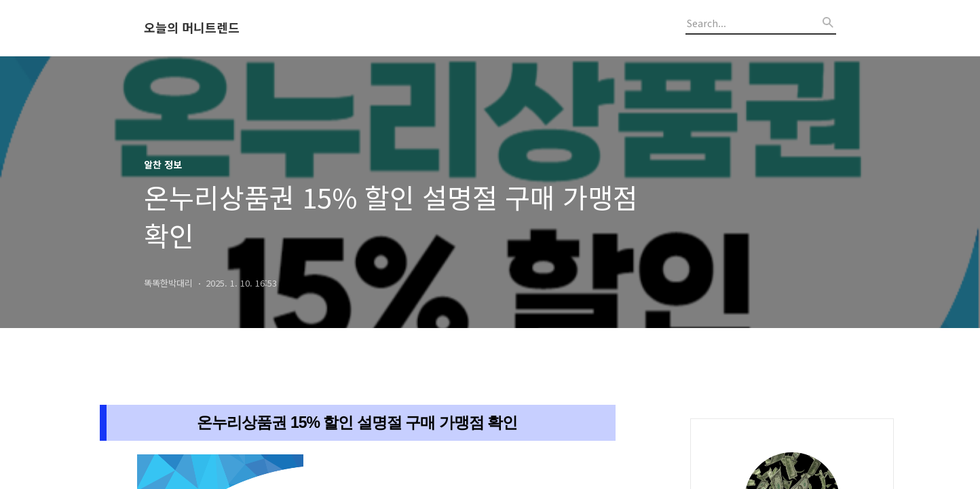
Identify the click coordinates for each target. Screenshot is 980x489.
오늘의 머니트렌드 (192, 28)
